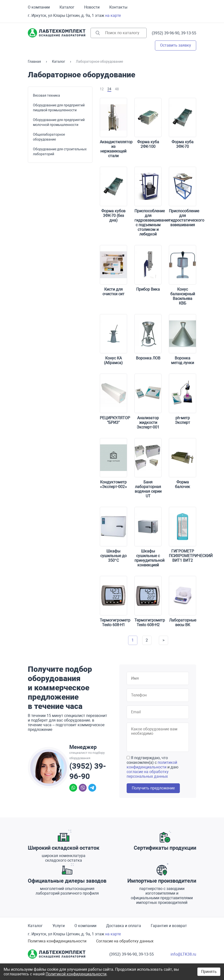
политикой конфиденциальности (152, 765)
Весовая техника (46, 95)
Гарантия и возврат (169, 926)
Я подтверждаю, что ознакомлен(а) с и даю (153, 767)
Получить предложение (153, 788)
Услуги (59, 926)
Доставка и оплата (124, 926)
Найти (98, 33)
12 (102, 89)
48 (117, 89)
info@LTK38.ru (183, 954)
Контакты (118, 7)
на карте (113, 15)
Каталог (67, 7)
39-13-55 (189, 33)
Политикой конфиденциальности (76, 974)
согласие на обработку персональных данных (148, 774)
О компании (39, 7)
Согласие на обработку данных (125, 941)
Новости (92, 7)
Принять (209, 972)
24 (109, 89)
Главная (34, 61)
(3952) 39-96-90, (166, 33)
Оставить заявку (176, 45)
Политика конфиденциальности (57, 941)
